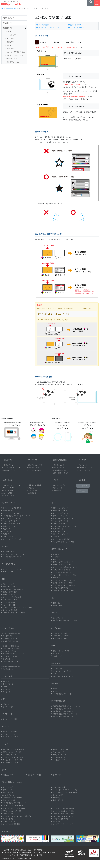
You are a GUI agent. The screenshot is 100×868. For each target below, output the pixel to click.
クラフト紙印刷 (7, 537)
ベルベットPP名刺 (8, 605)
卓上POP (55, 653)
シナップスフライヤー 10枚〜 (12, 539)
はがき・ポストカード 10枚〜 (62, 583)
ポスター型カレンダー (10, 763)
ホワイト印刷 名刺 (8, 595)
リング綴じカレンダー (10, 755)
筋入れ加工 (10, 38)
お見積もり (31, 493)
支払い (55, 460)
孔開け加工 (10, 42)
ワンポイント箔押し (34, 775)
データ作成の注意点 (76, 27)
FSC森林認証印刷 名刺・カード (14, 589)
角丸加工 (10, 45)
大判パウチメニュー (59, 639)
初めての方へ (8, 465)
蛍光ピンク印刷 (7, 787)
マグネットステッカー (10, 662)
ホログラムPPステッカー (11, 641)
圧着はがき (56, 578)
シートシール (10, 656)
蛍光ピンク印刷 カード (60, 513)
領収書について (58, 465)
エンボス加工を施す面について (48, 27)
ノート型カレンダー (59, 760)
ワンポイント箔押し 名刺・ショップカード (17, 608)
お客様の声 (56, 490)
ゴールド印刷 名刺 (8, 602)
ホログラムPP (57, 775)
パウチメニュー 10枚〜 (60, 633)
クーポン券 (6, 692)
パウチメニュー (57, 628)
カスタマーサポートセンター (12, 485)
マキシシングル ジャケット (61, 671)
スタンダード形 (12, 649)
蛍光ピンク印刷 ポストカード (62, 562)
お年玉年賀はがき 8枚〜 (60, 588)
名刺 (3, 579)
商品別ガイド (8, 23)
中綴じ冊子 (56, 603)
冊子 (53, 598)
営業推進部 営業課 (34, 485)
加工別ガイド (8, 28)
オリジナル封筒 (7, 707)
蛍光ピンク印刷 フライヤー (11, 518)
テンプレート (82, 465)
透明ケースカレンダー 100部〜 (13, 750)
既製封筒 (5, 704)
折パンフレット (57, 618)
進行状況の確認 (33, 468)
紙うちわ (55, 691)
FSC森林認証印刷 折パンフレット (64, 621)
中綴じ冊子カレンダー (60, 755)
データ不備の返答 (34, 470)
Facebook (82, 491)
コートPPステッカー (9, 636)
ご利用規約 (37, 850)
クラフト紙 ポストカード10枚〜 (63, 585)
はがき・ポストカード (59, 549)
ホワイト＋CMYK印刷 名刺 (11, 597)
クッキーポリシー (39, 853)
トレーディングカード (60, 534)
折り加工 (10, 32)
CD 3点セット (57, 668)
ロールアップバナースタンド (12, 569)
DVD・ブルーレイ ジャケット (62, 676)
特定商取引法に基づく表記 (21, 850)
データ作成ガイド (12, 8)
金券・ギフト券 (7, 684)
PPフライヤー (7, 531)
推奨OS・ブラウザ (9, 470)
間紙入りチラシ (7, 511)
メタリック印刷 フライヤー (11, 521)
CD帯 (54, 674)
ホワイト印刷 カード (59, 516)
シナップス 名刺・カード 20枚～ (63, 814)
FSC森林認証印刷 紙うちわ (62, 694)
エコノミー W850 (8, 572)
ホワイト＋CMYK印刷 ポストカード (65, 567)
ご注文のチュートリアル (11, 468)
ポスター (5, 546)
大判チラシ (6, 529)
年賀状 (54, 689)
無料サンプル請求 (59, 485)
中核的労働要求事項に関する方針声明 (28, 855)
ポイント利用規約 (9, 853)
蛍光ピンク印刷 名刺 (9, 592)
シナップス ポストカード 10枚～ (63, 591)
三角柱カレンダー (58, 752)
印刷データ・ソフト (84, 468)
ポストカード (57, 554)
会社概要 (5, 850)
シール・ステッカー (8, 628)
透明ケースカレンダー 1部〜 (12, 752)
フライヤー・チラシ (8, 503)
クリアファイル (7, 714)
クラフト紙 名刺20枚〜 (10, 610)
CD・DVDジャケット (59, 663)
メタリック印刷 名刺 (9, 600)
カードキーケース (8, 734)
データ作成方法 (43, 25)
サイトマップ (7, 855)
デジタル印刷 (12, 782)
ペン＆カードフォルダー (11, 737)
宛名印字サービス (13, 62)
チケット (5, 681)
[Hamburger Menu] (97, 3)
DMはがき (56, 557)
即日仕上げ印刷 (7, 775)
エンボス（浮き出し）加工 (16, 52)
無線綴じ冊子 (57, 606)
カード (54, 503)
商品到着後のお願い (59, 470)
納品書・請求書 (58, 468)
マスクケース (57, 656)
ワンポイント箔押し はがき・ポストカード (67, 580)
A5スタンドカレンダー (60, 750)
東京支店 (30, 488)
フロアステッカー (8, 659)
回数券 (4, 687)
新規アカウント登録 (34, 465)
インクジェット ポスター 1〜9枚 (13, 554)
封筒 (3, 699)
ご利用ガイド (7, 460)
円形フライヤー (7, 534)
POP (53, 646)
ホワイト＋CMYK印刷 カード (62, 518)
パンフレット (56, 613)
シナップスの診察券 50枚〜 (62, 539)
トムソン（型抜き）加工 (15, 55)
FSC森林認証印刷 (58, 701)
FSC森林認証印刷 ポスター (12, 557)
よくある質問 (32, 490)
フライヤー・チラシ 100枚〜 (12, 508)
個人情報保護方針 (24, 853)
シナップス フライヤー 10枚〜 (63, 808)
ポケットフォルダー (9, 732)
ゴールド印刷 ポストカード (61, 572)
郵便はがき (56, 559)
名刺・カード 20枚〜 (9, 587)
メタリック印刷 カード (60, 521)
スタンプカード (57, 529)
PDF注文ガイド (8, 18)
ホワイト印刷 (7, 790)
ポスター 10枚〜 (8, 552)
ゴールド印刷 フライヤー (11, 524)
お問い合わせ (7, 480)
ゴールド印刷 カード (59, 524)
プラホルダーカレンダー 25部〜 (13, 757)
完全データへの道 (84, 470)
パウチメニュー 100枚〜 (60, 636)
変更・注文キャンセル (60, 473)
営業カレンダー (58, 488)
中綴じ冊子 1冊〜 (58, 800)
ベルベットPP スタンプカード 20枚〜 (65, 526)
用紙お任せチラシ (8, 526)
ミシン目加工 (11, 35)
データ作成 (81, 460)
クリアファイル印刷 (9, 719)
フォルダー (5, 726)
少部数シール (57, 821)
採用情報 (52, 853)
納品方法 (63, 460)
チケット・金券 (7, 676)
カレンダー (5, 744)
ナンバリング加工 (13, 59)
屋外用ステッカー (8, 669)
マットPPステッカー (9, 639)
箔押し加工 (10, 49)
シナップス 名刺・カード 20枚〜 (13, 613)
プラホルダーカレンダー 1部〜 (13, 760)
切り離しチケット (8, 689)
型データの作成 (75, 25)
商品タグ (55, 537)
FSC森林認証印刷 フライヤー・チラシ (16, 516)
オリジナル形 (13, 654)
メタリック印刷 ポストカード (62, 570)
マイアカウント (33, 460)
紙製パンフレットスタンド (61, 651)
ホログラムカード (58, 531)
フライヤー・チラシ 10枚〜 (12, 513)
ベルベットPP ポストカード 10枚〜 (64, 575)
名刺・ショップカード (10, 584)
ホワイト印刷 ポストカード (61, 565)
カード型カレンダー (59, 757)
